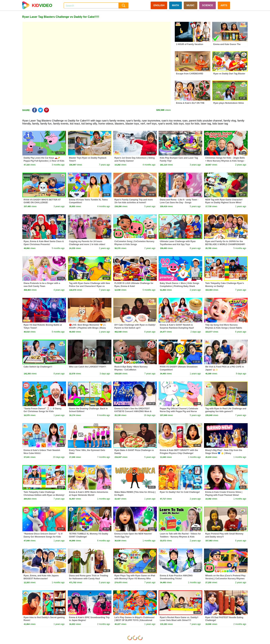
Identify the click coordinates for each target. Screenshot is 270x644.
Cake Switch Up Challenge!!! (38, 367)
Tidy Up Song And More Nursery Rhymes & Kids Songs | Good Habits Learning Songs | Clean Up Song (224, 328)
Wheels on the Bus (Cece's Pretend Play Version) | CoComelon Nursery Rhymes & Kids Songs (225, 579)
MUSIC (191, 5)
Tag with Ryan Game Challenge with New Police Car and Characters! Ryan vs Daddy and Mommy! (90, 286)
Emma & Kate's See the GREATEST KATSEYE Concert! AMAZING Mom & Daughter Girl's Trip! (133, 412)
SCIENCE (208, 5)
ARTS (224, 5)
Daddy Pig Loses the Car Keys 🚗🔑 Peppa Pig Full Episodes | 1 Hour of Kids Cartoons (44, 161)
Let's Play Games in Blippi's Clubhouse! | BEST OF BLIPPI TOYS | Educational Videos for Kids (134, 620)
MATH (175, 5)
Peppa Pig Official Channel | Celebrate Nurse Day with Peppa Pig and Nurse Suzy (179, 412)
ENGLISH (159, 5)
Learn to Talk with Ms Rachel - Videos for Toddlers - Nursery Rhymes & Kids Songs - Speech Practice (180, 537)
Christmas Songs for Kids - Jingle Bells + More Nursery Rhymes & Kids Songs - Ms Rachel (225, 161)
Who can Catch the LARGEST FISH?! (88, 367)
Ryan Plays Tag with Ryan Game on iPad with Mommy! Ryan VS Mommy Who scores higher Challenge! (135, 579)
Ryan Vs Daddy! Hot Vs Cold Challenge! (180, 492)
